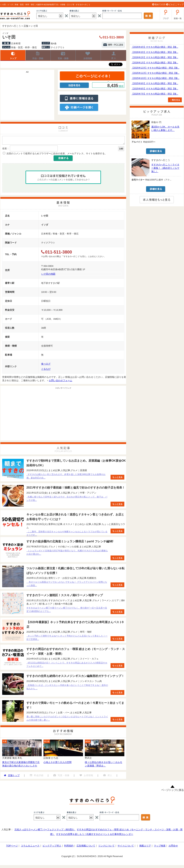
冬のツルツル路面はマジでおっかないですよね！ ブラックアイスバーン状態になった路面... (67, 585)
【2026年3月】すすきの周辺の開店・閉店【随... (155, 52)
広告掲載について (86, 847)
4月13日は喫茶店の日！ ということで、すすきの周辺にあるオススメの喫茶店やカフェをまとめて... (67, 666)
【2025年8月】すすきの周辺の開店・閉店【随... (155, 89)
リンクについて (106, 847)
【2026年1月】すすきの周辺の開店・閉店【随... (155, 63)
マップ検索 (160, 847)
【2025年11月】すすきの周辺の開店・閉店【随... (155, 73)
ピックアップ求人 (52, 847)
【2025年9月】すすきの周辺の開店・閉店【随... (155, 83)
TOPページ (12, 847)
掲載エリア (145, 847)
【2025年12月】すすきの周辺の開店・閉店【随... (155, 68)
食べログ (46, 365)
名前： (6, 150)
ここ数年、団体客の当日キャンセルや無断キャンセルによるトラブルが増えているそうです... (67, 534)
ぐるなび (46, 370)
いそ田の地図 (48, 275)
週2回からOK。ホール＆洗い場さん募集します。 (165, 128)
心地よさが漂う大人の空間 (57, 763)
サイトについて (126, 847)
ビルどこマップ (176, 4)
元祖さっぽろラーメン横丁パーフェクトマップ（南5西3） (45, 831)
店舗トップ (13, 55)
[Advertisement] (27, 97)
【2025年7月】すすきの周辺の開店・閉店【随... (155, 94)
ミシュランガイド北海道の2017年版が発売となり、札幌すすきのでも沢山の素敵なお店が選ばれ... (67, 553)
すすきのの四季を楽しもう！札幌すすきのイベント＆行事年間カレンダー (95, 835)
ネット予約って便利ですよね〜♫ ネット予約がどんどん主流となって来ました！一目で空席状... (67, 639)
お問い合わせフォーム (61, 382)
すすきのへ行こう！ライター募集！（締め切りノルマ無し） (165, 168)
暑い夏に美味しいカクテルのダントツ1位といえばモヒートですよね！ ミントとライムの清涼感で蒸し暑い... (67, 719)
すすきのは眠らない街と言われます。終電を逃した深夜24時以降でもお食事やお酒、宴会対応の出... (66, 477)
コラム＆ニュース (30, 847)
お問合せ (173, 847)
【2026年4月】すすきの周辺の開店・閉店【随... (155, 47)
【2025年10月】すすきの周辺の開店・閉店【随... (155, 78)
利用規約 (69, 847)
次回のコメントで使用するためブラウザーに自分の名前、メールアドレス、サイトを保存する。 (57, 155)
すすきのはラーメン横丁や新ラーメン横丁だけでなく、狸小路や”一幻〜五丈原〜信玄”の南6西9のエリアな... (67, 611)
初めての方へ (161, 4)
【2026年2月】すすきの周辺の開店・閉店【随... (155, 57)
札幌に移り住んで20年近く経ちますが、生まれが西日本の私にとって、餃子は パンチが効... (67, 500)
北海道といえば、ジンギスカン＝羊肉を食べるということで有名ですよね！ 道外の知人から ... (67, 688)
